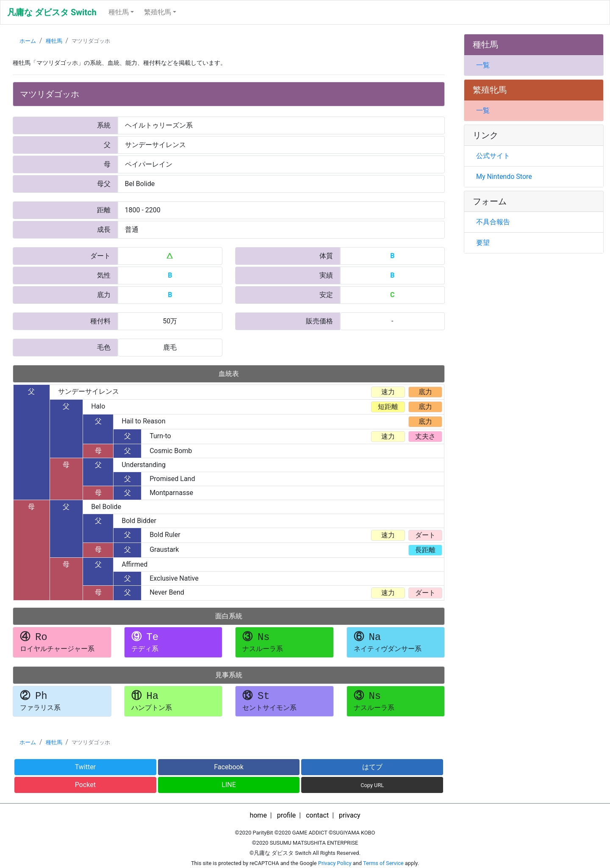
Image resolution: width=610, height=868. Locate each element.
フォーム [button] (490, 201)
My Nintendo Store (504, 177)
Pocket (85, 785)
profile (287, 815)
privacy (350, 815)
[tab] (534, 45)
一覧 (483, 65)
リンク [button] (485, 135)
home (258, 815)
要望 (483, 243)
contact (317, 815)
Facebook (229, 767)
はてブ (372, 767)
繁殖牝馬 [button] (158, 12)
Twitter (85, 767)
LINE (229, 785)
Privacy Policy (335, 863)
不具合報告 (493, 222)
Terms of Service (383, 863)
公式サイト (493, 156)
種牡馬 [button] (119, 12)
